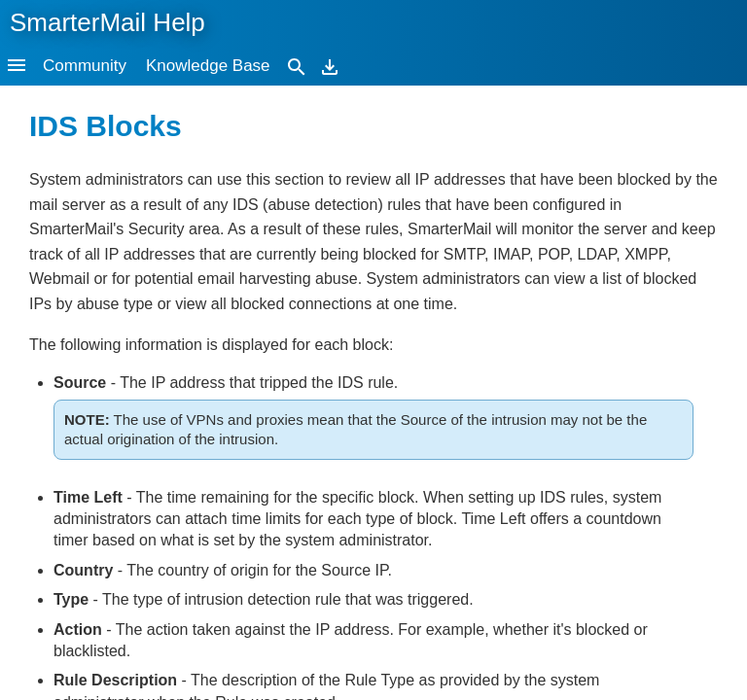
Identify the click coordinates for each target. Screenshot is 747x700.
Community (85, 66)
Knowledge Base (208, 66)
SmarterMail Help (107, 22)
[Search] (297, 66)
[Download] (330, 66)
